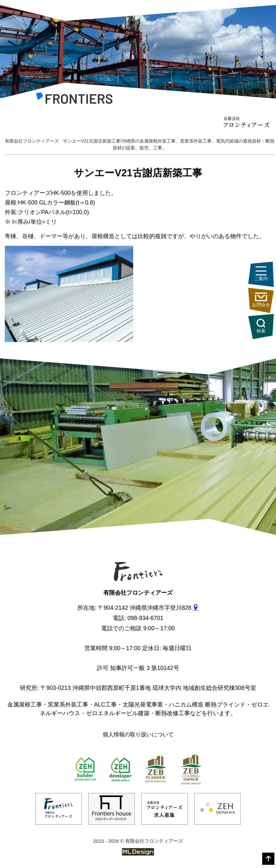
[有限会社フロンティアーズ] (74, 100)
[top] (268, 859)
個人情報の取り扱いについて (138, 735)
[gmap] (196, 608)
